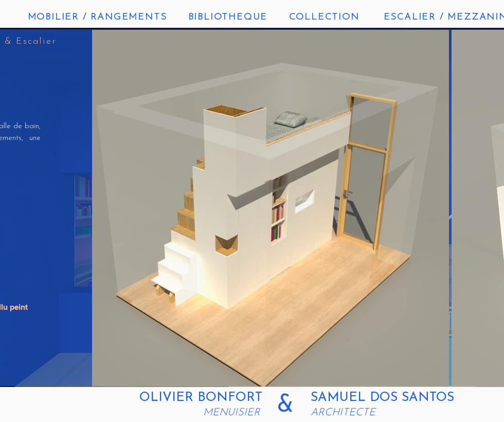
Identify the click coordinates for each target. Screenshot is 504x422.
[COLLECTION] (325, 17)
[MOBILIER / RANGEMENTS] (98, 17)
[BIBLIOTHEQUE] (229, 17)
